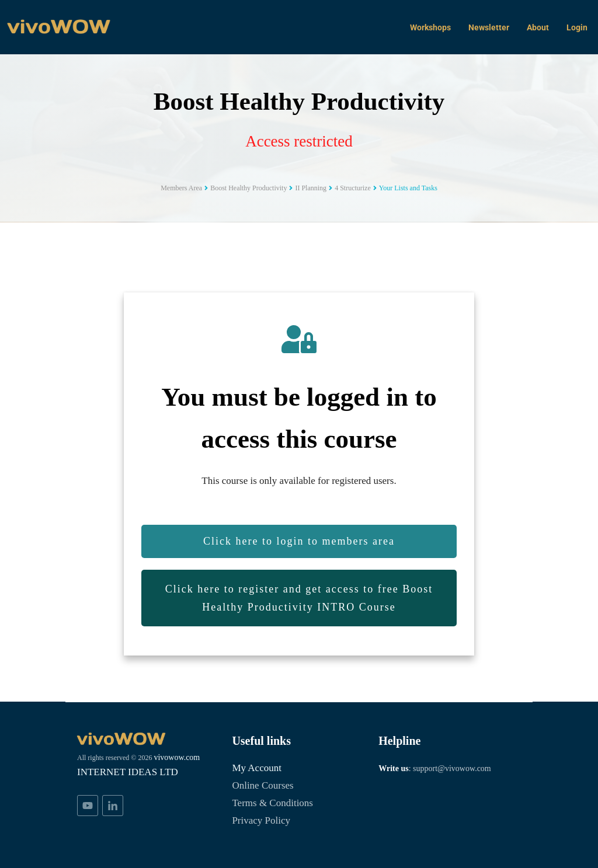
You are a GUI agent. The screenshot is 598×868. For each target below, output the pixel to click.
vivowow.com (103, 771)
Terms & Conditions (276, 802)
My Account (259, 767)
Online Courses (266, 785)
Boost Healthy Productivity (299, 101)
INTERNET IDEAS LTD (129, 785)
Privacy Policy (263, 820)
